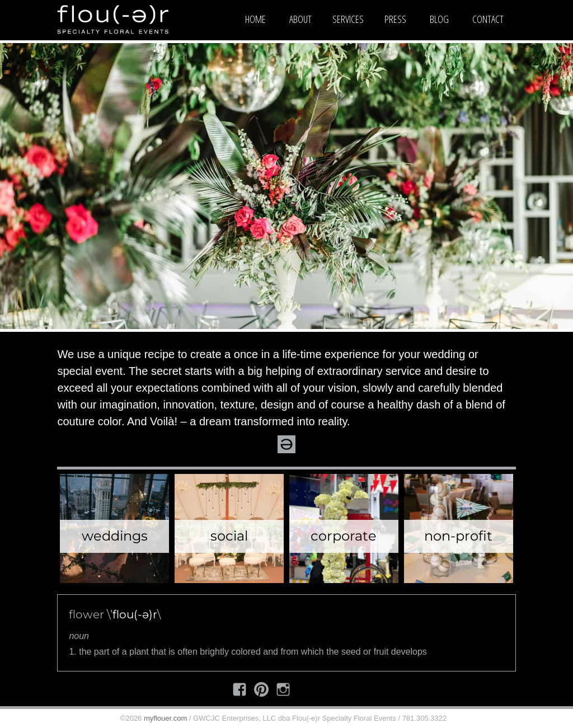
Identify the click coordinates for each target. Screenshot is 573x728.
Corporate (344, 536)
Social (229, 536)
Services (348, 19)
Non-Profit (458, 536)
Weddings (115, 536)
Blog (439, 19)
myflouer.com (165, 718)
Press (395, 19)
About (300, 19)
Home (255, 19)
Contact (488, 19)
